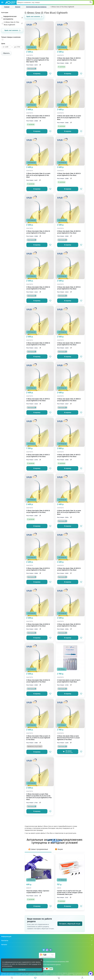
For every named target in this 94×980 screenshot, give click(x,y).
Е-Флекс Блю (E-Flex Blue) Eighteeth (12, 23)
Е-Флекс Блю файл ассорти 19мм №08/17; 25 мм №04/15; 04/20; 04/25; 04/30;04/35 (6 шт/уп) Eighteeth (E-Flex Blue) (39, 797)
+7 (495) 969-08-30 (76, 975)
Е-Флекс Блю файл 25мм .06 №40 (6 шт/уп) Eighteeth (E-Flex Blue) (38, 681)
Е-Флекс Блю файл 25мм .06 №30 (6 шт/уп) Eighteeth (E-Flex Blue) (38, 625)
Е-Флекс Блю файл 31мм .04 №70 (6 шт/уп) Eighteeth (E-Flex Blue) (38, 400)
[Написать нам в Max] (89, 975)
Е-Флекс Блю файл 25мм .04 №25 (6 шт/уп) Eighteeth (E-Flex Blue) (69, 59)
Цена (3, 44)
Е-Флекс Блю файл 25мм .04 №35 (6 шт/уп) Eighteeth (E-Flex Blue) (38, 117)
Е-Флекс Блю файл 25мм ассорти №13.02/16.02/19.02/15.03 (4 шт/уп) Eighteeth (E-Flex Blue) (68, 738)
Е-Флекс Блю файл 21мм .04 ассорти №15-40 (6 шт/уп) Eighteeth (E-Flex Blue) (69, 512)
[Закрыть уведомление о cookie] (41, 960)
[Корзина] (59, 978)
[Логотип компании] (10, 2)
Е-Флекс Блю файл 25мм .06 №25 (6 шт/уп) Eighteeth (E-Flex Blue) (69, 232)
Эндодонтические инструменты (12, 18)
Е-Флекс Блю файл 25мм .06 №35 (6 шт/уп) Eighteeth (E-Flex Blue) (69, 625)
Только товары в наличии (11, 37)
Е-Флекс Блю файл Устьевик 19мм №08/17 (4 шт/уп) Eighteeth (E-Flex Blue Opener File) (38, 60)
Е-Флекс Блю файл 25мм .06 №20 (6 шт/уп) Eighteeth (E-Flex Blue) (69, 569)
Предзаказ (32, 69)
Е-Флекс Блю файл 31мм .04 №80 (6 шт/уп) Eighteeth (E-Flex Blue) (69, 400)
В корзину (37, 74)
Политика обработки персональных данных (47, 965)
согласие (35, 964)
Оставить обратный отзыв (70, 924)
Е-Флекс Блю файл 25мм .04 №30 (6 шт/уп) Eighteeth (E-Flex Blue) (38, 511)
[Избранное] (35, 978)
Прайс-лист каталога (11, 30)
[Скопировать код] (40, 65)
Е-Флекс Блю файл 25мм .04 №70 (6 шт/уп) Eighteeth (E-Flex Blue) (69, 288)
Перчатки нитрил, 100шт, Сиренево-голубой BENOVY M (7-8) (38, 892)
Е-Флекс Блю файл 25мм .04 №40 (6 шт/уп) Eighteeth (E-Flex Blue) (38, 232)
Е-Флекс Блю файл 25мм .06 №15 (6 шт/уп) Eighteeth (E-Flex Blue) (38, 569)
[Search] (91, 2)
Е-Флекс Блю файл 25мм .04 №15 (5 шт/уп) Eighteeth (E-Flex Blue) (69, 456)
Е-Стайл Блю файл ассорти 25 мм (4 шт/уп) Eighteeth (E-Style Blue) (69, 681)
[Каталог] (2, 2)
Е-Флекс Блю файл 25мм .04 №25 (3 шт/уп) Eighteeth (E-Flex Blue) (38, 456)
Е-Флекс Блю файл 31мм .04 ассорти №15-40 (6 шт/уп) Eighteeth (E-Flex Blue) (69, 118)
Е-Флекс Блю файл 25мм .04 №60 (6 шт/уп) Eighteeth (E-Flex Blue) (38, 288)
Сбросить (6, 53)
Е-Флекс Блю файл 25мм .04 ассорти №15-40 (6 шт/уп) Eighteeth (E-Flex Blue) (38, 175)
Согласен (22, 970)
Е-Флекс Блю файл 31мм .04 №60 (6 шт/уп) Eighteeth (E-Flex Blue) (69, 344)
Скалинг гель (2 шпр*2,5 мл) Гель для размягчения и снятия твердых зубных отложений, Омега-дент (70, 893)
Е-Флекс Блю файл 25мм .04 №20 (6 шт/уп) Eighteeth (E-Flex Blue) (69, 174)
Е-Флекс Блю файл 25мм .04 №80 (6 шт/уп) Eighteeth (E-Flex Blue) (38, 344)
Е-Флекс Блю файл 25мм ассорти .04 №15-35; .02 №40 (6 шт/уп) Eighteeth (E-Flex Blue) (38, 738)
